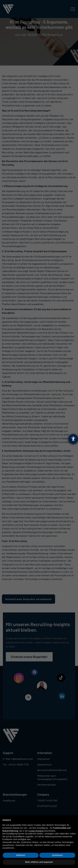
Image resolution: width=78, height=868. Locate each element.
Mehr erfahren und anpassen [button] (39, 862)
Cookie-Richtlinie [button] (36, 831)
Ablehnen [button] (21, 855)
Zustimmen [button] (57, 855)
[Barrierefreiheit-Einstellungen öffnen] (73, 439)
